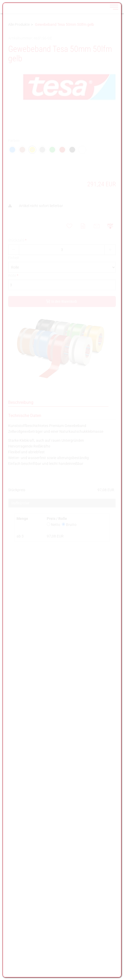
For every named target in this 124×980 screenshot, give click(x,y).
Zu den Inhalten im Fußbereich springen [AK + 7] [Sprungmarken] (0, 0)
